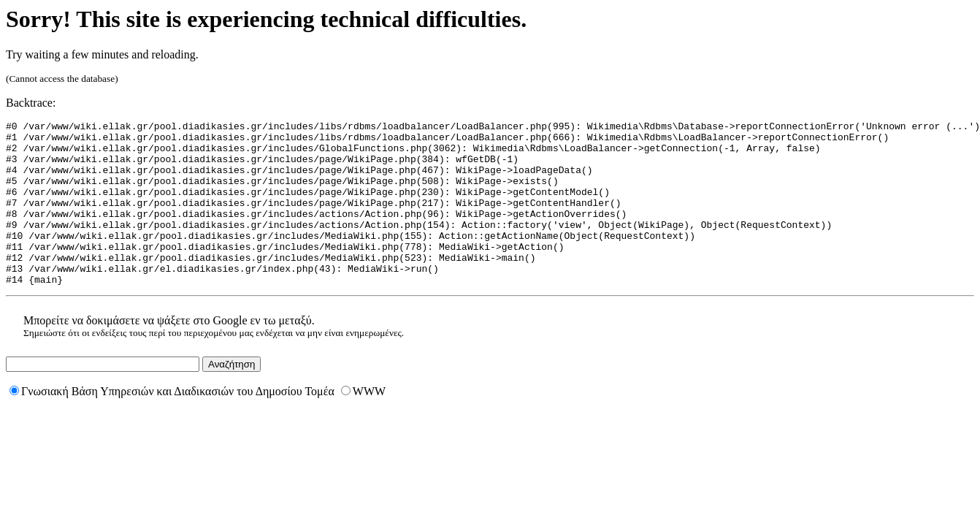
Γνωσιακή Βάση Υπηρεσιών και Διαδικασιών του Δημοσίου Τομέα (172, 424)
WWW (363, 424)
